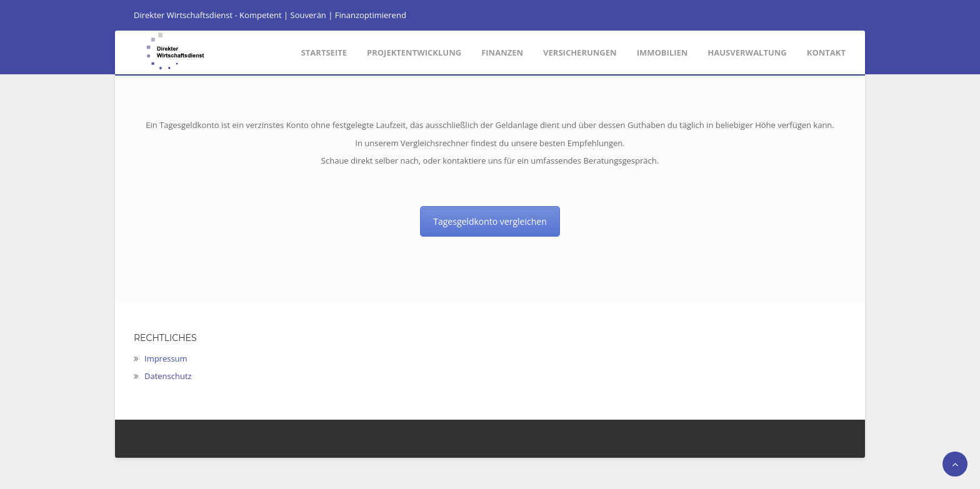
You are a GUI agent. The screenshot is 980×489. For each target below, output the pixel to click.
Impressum (166, 358)
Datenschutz (168, 376)
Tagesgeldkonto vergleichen (490, 221)
